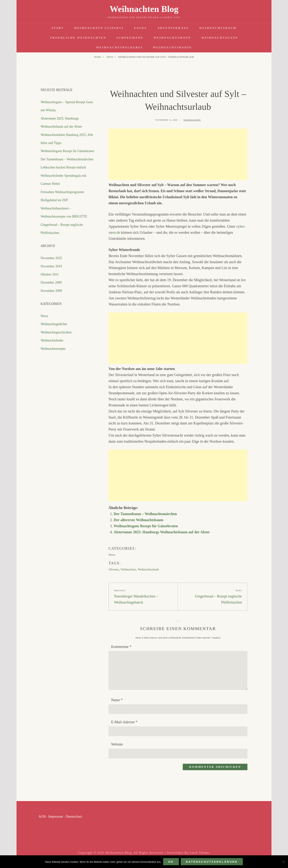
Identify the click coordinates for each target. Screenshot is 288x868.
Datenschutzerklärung (212, 862)
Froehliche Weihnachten (78, 38)
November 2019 (51, 266)
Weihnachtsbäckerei (119, 47)
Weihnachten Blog (144, 9)
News (110, 57)
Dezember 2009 (51, 282)
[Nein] (283, 862)
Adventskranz (173, 28)
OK (171, 862)
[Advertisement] (178, 154)
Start (58, 28)
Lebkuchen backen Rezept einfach (63, 167)
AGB (42, 817)
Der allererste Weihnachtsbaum (138, 520)
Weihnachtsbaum (218, 28)
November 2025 (51, 258)
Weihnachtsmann (172, 38)
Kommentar (121, 647)
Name (117, 700)
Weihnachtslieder (52, 340)
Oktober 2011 (50, 274)
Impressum (56, 817)
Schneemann (130, 38)
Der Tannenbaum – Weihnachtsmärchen (145, 514)
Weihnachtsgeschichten (56, 332)
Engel (141, 28)
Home (98, 57)
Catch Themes (200, 853)
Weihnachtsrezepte (53, 349)
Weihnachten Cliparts (99, 28)
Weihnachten (192, 120)
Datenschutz (74, 817)
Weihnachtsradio (172, 47)
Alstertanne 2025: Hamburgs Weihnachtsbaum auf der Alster (162, 532)
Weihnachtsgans (220, 38)
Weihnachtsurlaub (148, 569)
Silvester (114, 569)
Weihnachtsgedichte (54, 324)
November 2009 (51, 291)
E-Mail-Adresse (124, 722)
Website (117, 744)
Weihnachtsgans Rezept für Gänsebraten (146, 526)
